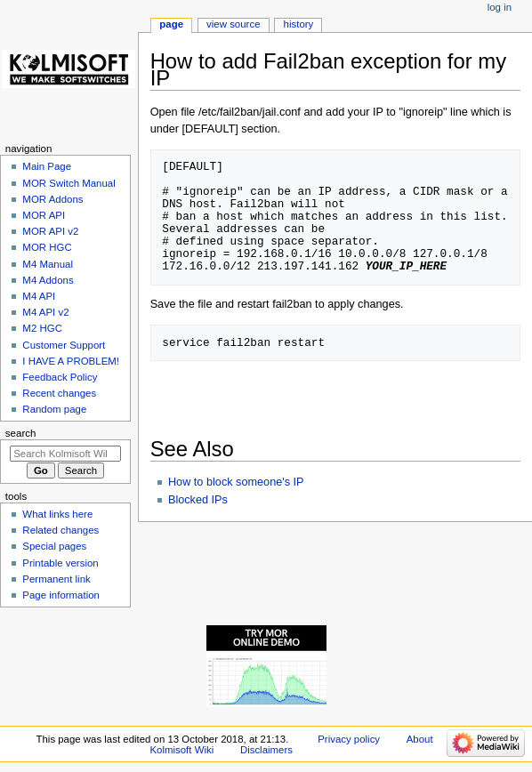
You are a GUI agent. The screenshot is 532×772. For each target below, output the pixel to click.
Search (21, 433)
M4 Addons (48, 280)
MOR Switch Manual (69, 183)
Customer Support (64, 345)
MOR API (44, 215)
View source (233, 24)
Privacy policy (349, 739)
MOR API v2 (50, 231)
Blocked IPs (198, 500)
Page (171, 24)
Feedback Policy (60, 377)
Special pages (54, 546)
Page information (61, 595)
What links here (57, 514)
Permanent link (56, 579)
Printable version (60, 563)
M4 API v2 (45, 312)
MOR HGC (47, 247)
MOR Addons (52, 199)
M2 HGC (42, 328)
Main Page (47, 166)
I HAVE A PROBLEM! (71, 361)
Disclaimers (266, 750)
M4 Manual (48, 264)
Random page (54, 409)
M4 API (39, 296)
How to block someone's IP (236, 482)
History (299, 24)
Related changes (60, 530)
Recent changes (59, 393)
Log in (500, 7)
